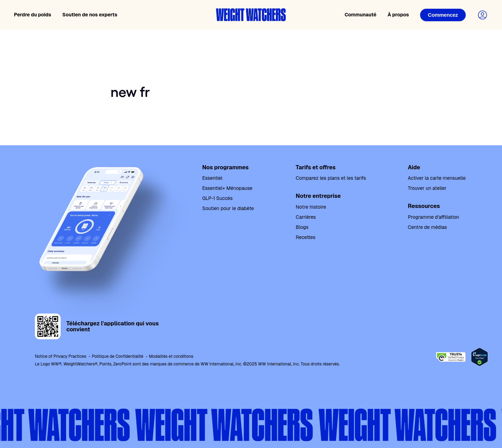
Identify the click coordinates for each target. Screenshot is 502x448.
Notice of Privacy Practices (61, 356)
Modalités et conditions (171, 356)
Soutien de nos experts (90, 15)
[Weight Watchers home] (251, 15)
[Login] (443, 15)
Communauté (360, 15)
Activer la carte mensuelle (437, 178)
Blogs (302, 227)
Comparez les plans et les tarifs (331, 178)
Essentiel (212, 178)
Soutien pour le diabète (228, 208)
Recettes (305, 237)
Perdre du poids (33, 15)
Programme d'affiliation (433, 217)
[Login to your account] (482, 15)
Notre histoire (311, 207)
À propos (398, 15)
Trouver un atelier (427, 188)
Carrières (306, 217)
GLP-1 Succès (217, 198)
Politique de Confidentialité (118, 356)
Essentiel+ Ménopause (227, 188)
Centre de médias (427, 227)
